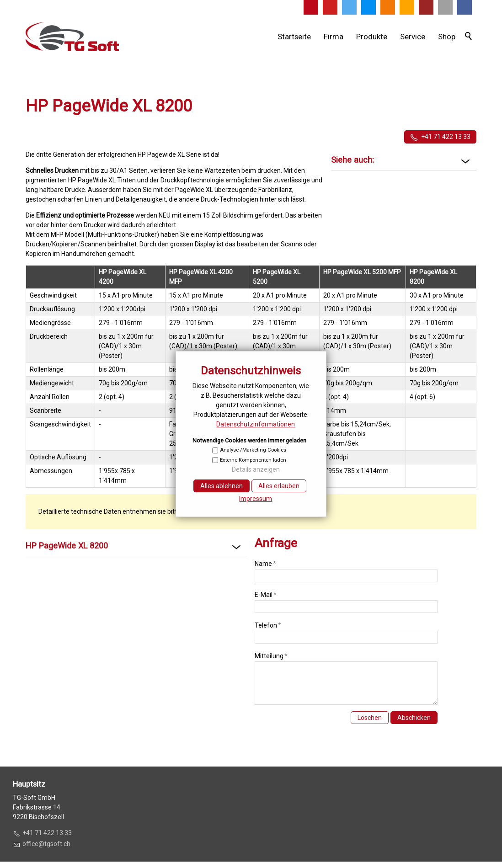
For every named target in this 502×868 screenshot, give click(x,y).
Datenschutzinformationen (256, 424)
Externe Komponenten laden (253, 460)
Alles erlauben (279, 486)
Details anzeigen (256, 469)
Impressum (256, 499)
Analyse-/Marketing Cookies (253, 450)
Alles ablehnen (222, 486)
